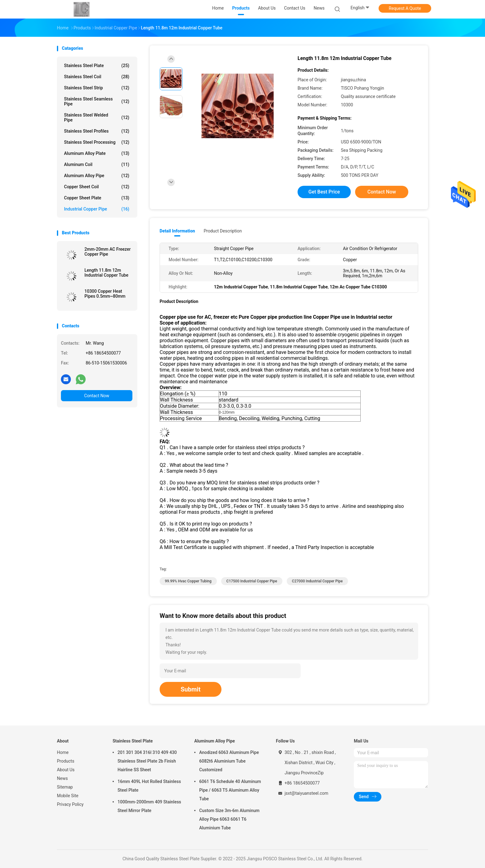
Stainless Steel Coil (97, 77)
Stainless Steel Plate (97, 66)
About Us (66, 770)
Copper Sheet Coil (97, 187)
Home (63, 752)
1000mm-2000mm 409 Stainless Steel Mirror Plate (149, 806)
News (62, 778)
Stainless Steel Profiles (97, 131)
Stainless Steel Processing (97, 142)
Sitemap (65, 787)
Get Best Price (324, 192)
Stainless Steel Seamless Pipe (97, 101)
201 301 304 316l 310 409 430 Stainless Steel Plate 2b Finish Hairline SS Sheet (147, 761)
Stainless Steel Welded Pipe (97, 117)
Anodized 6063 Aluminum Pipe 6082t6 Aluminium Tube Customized (229, 761)
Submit (191, 689)
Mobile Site (68, 796)
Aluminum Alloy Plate (97, 153)
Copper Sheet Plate (97, 198)
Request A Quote (405, 8)
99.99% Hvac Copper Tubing (188, 581)
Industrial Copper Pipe (97, 209)
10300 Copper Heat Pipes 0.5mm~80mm (105, 294)
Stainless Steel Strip (97, 88)
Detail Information (177, 231)
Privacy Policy (70, 804)
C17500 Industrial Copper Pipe (252, 581)
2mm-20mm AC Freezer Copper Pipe (107, 252)
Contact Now (97, 396)
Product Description (223, 231)
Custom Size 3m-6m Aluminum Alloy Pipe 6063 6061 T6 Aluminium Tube (229, 819)
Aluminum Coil (97, 164)
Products (66, 761)
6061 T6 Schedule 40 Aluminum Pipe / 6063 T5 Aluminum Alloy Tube (230, 790)
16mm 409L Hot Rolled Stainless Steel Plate (149, 786)
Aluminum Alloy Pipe (97, 176)
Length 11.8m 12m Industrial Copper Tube (106, 273)
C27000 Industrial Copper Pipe (317, 581)
